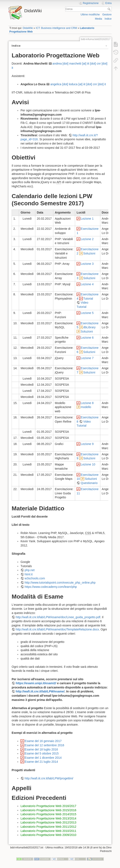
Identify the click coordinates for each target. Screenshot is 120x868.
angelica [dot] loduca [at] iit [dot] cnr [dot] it (78, 84)
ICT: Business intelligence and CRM (56, 28)
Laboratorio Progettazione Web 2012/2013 (48, 822)
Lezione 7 (87, 358)
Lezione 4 (87, 284)
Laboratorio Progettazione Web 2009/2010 (48, 835)
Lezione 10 (88, 464)
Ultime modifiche (90, 15)
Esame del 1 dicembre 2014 (43, 758)
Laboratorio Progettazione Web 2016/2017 (48, 806)
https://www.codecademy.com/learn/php (51, 587)
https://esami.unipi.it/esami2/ (36, 683)
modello (86, 407)
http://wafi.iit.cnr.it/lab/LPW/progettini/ (49, 778)
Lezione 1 (87, 219)
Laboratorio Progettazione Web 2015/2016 (48, 810)
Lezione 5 (87, 313)
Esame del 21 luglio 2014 (41, 762)
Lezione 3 (87, 264)
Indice (108, 19)
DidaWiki (28, 28)
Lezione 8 (87, 403)
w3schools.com (35, 578)
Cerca (110, 9)
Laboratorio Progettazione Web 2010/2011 (48, 831)
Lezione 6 (87, 338)
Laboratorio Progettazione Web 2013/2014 (48, 818)
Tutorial (88, 299)
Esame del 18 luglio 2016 (41, 749)
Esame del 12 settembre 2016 (45, 745)
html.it (29, 574)
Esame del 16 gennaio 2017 (43, 741)
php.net (30, 570)
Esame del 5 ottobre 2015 (42, 753)
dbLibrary (89, 327)
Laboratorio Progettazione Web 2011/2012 (48, 827)
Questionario (89, 483)
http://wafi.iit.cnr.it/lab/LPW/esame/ (40, 691)
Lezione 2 (87, 239)
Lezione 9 (87, 444)
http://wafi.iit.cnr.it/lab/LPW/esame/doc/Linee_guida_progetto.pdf (58, 617)
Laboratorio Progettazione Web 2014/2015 (48, 814)
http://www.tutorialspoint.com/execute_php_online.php (60, 583)
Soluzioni (89, 253)
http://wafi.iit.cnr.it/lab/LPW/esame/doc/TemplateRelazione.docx (57, 629)
